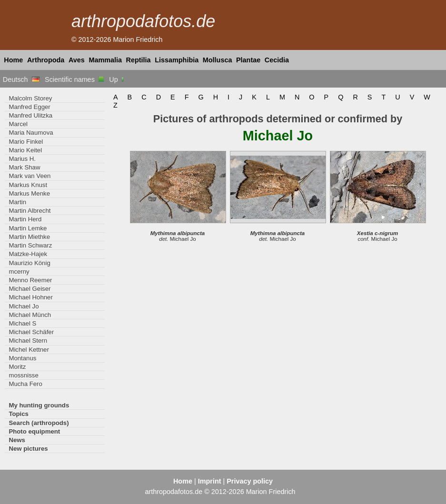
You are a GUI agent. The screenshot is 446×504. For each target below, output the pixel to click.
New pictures (28, 449)
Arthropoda (46, 60)
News (17, 440)
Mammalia (105, 60)
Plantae (248, 60)
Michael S (22, 323)
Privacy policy (250, 481)
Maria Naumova (31, 133)
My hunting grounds (39, 405)
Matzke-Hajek (28, 254)
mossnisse (23, 375)
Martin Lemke (28, 228)
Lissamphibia (177, 60)
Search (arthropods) (39, 423)
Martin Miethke (29, 237)
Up (117, 79)
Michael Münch (30, 315)
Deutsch (21, 79)
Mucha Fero (25, 384)
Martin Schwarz (30, 245)
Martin (17, 202)
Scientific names (74, 79)
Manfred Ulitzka (30, 115)
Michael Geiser (30, 289)
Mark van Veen (30, 176)
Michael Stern (28, 341)
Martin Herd (25, 219)
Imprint (210, 481)
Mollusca (218, 60)
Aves (77, 60)
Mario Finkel (26, 142)
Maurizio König (29, 263)
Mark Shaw (24, 167)
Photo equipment (34, 431)
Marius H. (22, 159)
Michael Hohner (30, 297)
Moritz (17, 367)
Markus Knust (28, 185)
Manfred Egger (29, 107)
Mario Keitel (25, 150)
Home (13, 60)
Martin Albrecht (30, 211)
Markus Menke (29, 193)
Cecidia (277, 60)
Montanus (22, 358)
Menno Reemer (30, 280)
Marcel (18, 124)
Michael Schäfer (31, 332)
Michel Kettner (29, 350)
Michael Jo (24, 306)
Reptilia (139, 60)
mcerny (19, 272)
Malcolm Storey (30, 98)
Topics (19, 414)
